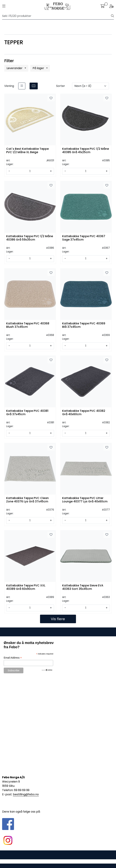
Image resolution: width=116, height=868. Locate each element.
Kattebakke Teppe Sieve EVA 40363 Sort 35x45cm (83, 587)
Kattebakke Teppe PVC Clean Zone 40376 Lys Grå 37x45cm (27, 500)
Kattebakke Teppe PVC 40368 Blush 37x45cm (28, 325)
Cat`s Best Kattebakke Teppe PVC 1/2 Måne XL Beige (27, 151)
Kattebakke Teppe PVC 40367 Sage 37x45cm (84, 238)
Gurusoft (58, 861)
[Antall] (30, 171)
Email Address (13, 658)
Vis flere (58, 619)
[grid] (34, 86)
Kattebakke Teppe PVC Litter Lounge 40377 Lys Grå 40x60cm (85, 500)
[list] (22, 86)
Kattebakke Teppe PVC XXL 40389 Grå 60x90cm (26, 587)
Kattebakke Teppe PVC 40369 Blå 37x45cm (84, 325)
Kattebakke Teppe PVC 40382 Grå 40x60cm (84, 413)
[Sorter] (90, 86)
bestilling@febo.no (26, 794)
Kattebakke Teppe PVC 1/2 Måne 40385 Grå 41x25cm (86, 151)
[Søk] (57, 16)
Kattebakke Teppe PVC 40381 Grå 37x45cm (27, 413)
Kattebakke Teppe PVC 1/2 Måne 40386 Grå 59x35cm (30, 238)
